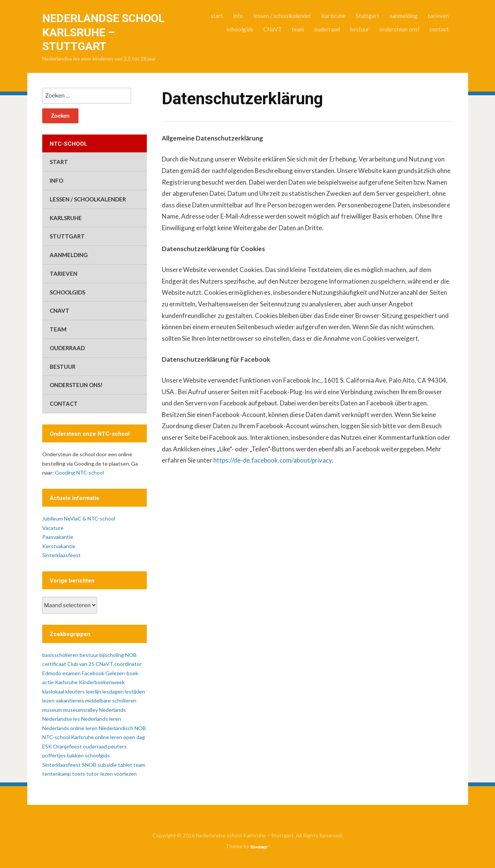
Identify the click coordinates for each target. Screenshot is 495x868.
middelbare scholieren (111, 700)
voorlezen (125, 774)
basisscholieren (60, 655)
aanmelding (403, 16)
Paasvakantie (58, 537)
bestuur (360, 29)
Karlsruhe (333, 16)
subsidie (107, 765)
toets (79, 774)
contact (439, 29)
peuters (117, 746)
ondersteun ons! (399, 29)
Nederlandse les (61, 719)
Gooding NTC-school (79, 472)
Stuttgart (367, 16)
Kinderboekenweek (102, 682)
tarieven (438, 16)
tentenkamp (57, 774)
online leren (109, 737)
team (298, 29)
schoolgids (240, 29)
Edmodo (52, 673)
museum (52, 710)
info (238, 16)
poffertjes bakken (63, 755)
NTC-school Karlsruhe (68, 737)
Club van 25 (81, 664)
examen (72, 673)
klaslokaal (53, 691)
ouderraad (327, 29)
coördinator (128, 664)
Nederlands (112, 710)
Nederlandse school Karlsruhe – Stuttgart (103, 32)
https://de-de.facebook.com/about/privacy (273, 460)
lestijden (135, 691)
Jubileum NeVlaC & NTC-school (79, 518)
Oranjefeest (67, 746)
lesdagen (113, 691)
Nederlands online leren (70, 728)
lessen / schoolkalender (282, 16)
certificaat (54, 664)
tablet (125, 765)
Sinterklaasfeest (61, 555)
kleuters (75, 691)
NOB (140, 728)
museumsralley (81, 710)
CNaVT (273, 29)
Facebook (93, 673)
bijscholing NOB (118, 655)
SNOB (89, 765)
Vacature (53, 528)
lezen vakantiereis (63, 700)
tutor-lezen (100, 774)
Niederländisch (116, 728)
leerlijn (94, 691)
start (217, 16)
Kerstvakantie (59, 546)
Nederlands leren (101, 719)
